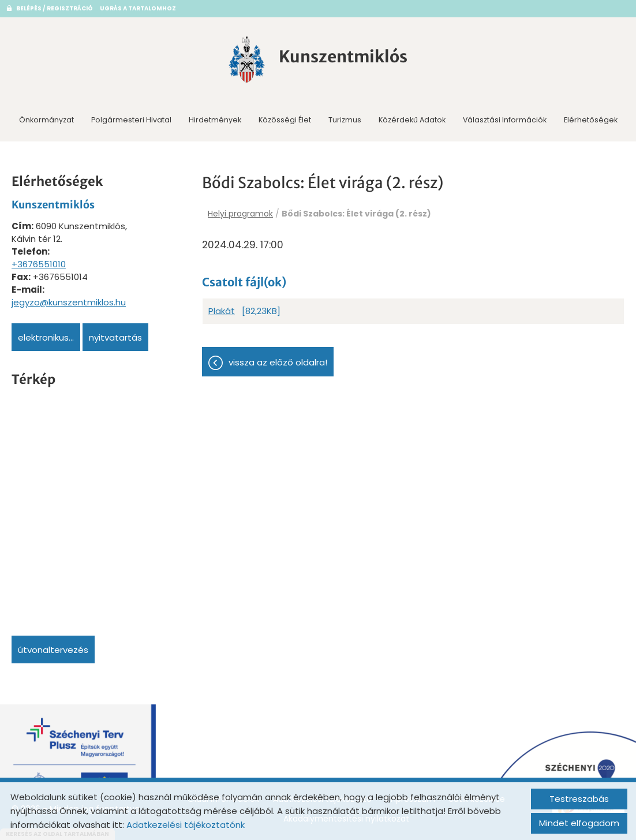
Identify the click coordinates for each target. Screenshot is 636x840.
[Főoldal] (247, 59)
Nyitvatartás (115, 337)
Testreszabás (579, 799)
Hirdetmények (215, 120)
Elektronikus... (46, 337)
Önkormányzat (46, 120)
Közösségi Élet (285, 120)
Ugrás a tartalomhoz (138, 8)
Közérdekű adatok (412, 120)
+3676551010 (39, 264)
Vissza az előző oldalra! (278, 362)
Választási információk (505, 120)
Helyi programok (240, 214)
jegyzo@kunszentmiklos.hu (69, 302)
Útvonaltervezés (53, 650)
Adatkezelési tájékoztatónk (186, 825)
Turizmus (345, 120)
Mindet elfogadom (579, 823)
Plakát (222, 311)
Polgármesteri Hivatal (131, 120)
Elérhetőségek (591, 120)
